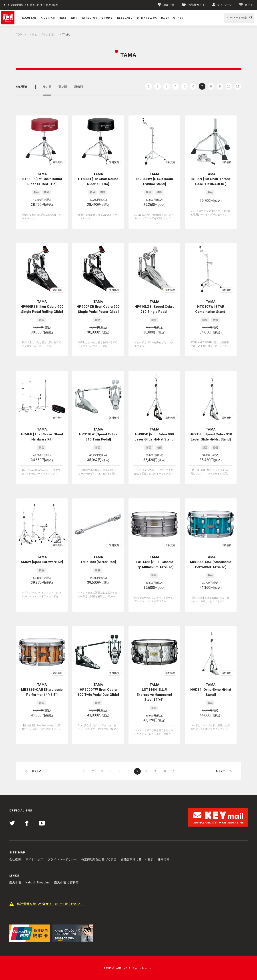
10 (229, 86)
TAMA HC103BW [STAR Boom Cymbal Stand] (154, 179)
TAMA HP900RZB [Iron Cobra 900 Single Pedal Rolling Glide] (42, 307)
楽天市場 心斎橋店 (66, 883)
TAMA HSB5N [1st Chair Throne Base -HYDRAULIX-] (211, 179)
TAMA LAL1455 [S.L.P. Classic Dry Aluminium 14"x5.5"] (154, 562)
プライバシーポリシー (62, 859)
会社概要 (15, 859)
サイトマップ (34, 859)
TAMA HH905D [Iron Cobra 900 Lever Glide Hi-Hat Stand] (155, 434)
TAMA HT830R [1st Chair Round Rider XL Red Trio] (42, 179)
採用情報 (164, 859)
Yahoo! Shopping (38, 883)
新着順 (79, 87)
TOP (19, 35)
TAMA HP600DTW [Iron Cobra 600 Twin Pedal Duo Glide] (98, 690)
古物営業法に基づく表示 (137, 859)
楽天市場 (15, 883)
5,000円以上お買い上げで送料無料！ (35, 5)
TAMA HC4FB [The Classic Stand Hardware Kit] (42, 434)
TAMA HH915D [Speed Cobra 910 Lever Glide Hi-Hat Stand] (211, 434)
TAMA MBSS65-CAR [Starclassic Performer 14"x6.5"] (42, 690)
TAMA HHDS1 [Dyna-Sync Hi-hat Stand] (211, 690)
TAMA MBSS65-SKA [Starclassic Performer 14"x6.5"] (211, 562)
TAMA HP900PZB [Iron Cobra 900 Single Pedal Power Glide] (98, 307)
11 (238, 86)
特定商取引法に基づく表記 (99, 859)
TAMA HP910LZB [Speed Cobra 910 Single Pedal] (154, 307)
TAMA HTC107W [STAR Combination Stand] (211, 307)
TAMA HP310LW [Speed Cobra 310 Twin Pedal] (98, 434)
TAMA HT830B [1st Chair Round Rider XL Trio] (98, 179)
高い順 (63, 87)
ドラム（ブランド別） (43, 35)
